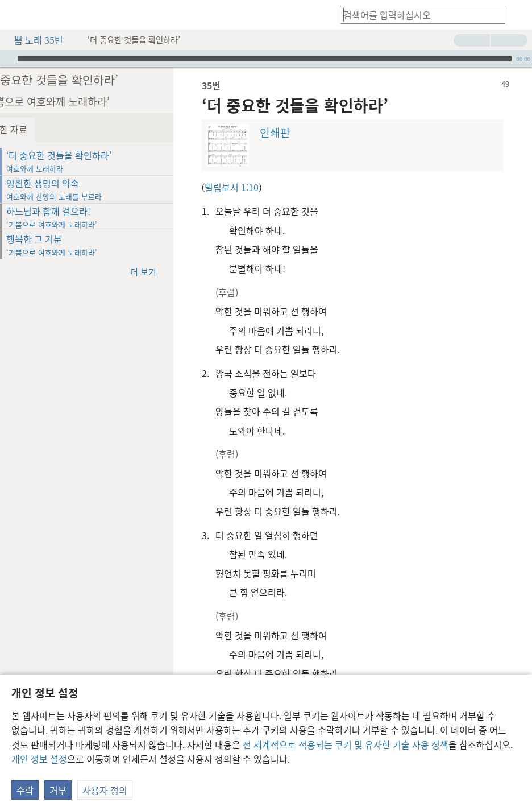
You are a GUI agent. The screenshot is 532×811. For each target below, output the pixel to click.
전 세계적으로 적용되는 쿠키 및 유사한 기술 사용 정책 (346, 744)
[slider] (265, 59)
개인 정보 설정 (39, 759)
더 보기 (174, 271)
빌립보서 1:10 (257, 187)
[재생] (7, 59)
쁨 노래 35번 (33, 40)
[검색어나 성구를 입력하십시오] (417, 15)
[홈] (17, 15)
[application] (266, 59)
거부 (58, 790)
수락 (25, 790)
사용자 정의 (105, 790)
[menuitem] (17, 15)
